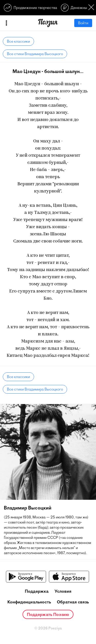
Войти (83, 23)
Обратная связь (73, 602)
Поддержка (37, 591)
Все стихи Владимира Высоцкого (35, 54)
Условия (63, 591)
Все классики (18, 41)
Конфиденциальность (29, 602)
